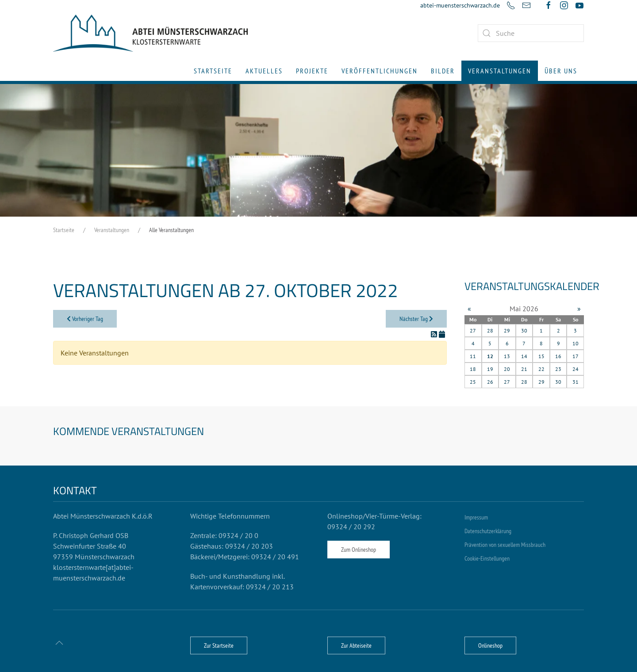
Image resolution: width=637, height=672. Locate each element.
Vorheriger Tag (85, 319)
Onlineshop (490, 645)
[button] (59, 643)
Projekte (312, 71)
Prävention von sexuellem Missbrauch (505, 545)
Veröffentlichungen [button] (380, 71)
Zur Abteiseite (356, 645)
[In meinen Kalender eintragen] (442, 334)
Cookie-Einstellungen (487, 558)
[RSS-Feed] (435, 334)
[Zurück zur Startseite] (150, 33)
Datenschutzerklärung (488, 531)
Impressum (476, 517)
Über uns (561, 71)
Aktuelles (264, 71)
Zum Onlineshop (359, 550)
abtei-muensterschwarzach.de (460, 5)
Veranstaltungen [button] (500, 71)
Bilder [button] (443, 71)
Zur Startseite (219, 645)
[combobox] (531, 33)
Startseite (213, 71)
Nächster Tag (416, 319)
